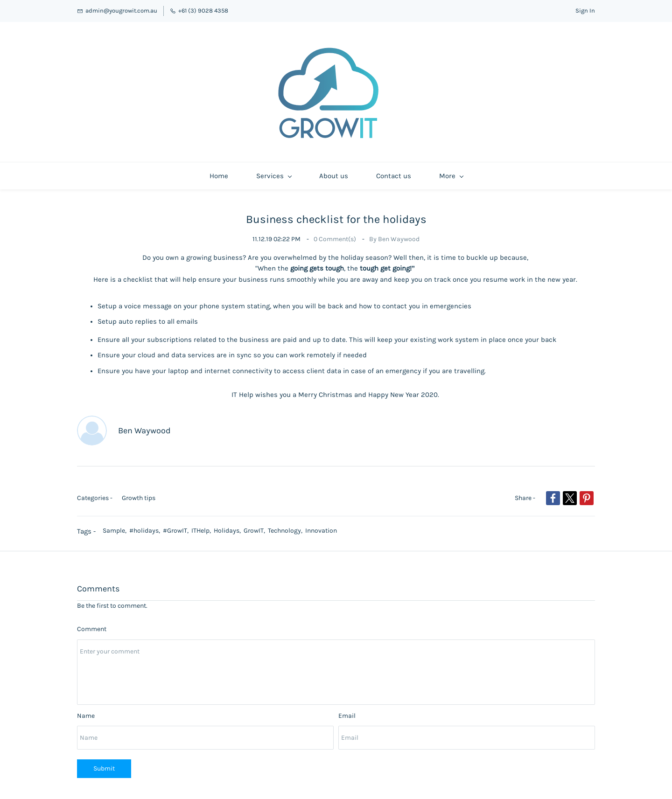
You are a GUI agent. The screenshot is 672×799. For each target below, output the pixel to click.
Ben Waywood (399, 234)
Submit (104, 764)
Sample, (116, 526)
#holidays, (146, 526)
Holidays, (229, 526)
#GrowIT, (177, 526)
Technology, (287, 526)
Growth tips (139, 493)
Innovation (321, 526)
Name (86, 711)
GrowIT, (256, 526)
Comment (92, 624)
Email (347, 711)
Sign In (585, 10)
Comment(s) (336, 234)
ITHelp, (203, 526)
